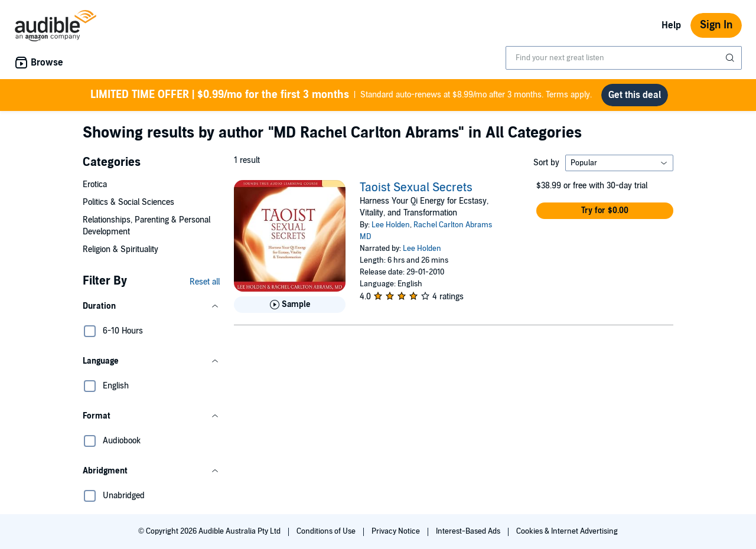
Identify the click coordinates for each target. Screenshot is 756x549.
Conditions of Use (327, 531)
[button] (151, 306)
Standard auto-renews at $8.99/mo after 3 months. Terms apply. (341, 95)
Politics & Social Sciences (128, 202)
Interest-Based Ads (469, 531)
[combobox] (624, 58)
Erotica (95, 184)
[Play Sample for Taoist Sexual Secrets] (290, 305)
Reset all (205, 282)
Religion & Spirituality (120, 249)
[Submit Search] (731, 58)
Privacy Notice (397, 531)
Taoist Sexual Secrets (416, 188)
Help (671, 25)
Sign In (716, 25)
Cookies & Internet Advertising (567, 531)
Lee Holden (391, 225)
